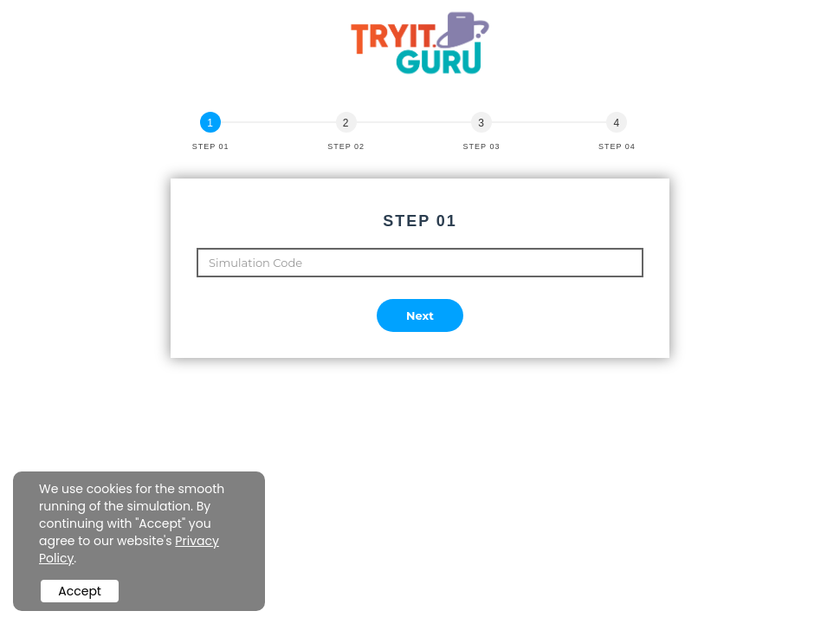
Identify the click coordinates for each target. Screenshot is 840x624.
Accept (80, 591)
